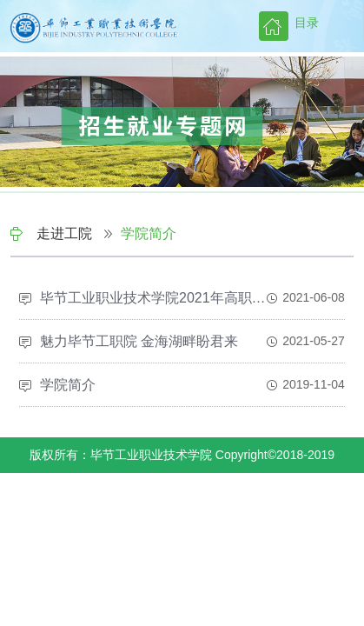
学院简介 (149, 233)
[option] (182, 126)
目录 (307, 23)
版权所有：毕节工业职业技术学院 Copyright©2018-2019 (182, 455)
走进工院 (64, 233)
